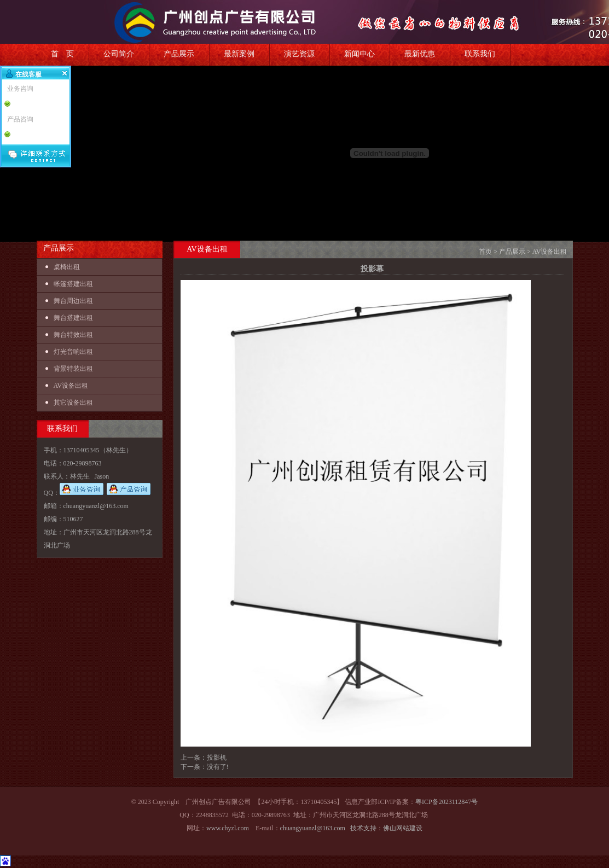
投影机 (217, 758)
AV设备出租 (71, 386)
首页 (485, 252)
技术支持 (363, 828)
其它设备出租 (73, 403)
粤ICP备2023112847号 (446, 802)
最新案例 (239, 54)
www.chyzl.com (228, 828)
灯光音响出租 (73, 352)
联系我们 (480, 54)
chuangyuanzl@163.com (313, 828)
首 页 (62, 54)
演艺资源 (299, 54)
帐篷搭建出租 (73, 284)
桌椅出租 (67, 267)
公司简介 (119, 54)
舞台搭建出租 (73, 318)
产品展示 (179, 54)
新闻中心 (359, 54)
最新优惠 (420, 54)
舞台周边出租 (73, 301)
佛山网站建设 (403, 828)
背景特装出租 (73, 369)
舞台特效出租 (73, 335)
